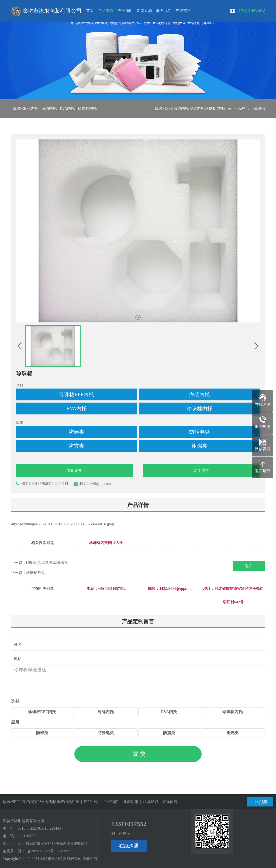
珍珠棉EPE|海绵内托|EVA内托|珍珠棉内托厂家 (193, 109)
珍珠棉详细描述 (138, 680)
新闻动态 (144, 11)
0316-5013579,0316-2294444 (40, 828)
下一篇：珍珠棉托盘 (28, 573)
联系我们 (164, 11)
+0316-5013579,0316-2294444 (42, 484)
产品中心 (106, 11)
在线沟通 (129, 846)
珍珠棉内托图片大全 (106, 543)
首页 (90, 11)
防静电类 (106, 733)
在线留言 (183, 11)
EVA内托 (67, 109)
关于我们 (125, 11)
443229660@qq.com (92, 484)
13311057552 (28, 836)
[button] (138, 317)
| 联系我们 (148, 802)
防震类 (169, 733)
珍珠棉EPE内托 (25, 109)
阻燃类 (232, 733)
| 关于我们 (109, 802)
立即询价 (75, 471)
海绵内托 (49, 109)
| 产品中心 (89, 802)
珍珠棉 (259, 109)
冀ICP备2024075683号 (36, 851)
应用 (15, 722)
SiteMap (64, 851)
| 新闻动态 (128, 802)
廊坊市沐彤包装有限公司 (46, 11)
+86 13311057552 (112, 589)
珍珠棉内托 (87, 109)
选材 (15, 701)
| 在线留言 (168, 802)
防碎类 (42, 733)
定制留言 (201, 471)
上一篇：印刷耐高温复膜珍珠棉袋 (39, 563)
